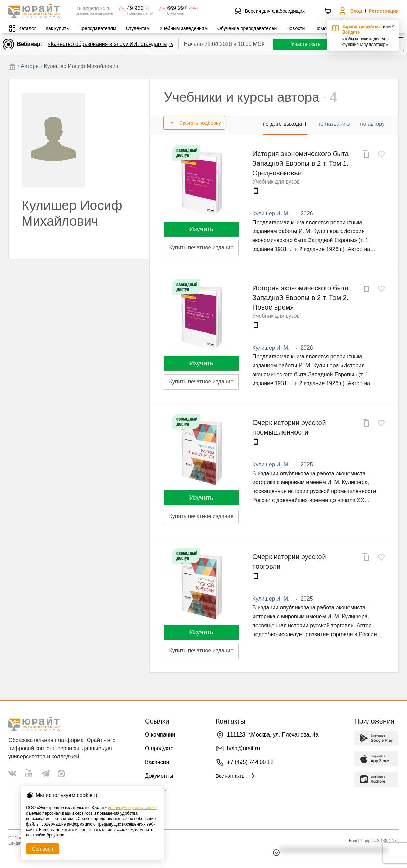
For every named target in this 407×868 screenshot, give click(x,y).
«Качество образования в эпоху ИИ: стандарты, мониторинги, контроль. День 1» (150, 44)
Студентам (138, 28)
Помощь (324, 28)
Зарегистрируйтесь (362, 27)
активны (83, 14)
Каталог (27, 28)
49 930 (135, 8)
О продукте (159, 748)
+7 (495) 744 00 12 (250, 762)
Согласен (43, 849)
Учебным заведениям (183, 28)
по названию (333, 124)
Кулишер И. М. (271, 213)
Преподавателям (97, 28)
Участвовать (306, 44)
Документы (159, 776)
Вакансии (157, 762)
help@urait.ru (244, 748)
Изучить (201, 229)
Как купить (57, 28)
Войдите (351, 32)
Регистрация (384, 11)
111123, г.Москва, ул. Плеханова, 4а (273, 735)
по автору (372, 124)
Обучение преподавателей (247, 28)
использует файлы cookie (132, 808)
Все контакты (236, 776)
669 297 (177, 8)
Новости (296, 28)
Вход (356, 11)
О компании (160, 735)
